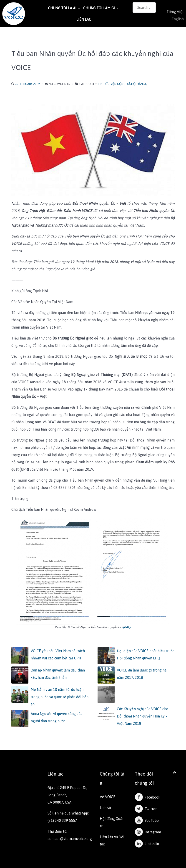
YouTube (147, 820)
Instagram (148, 832)
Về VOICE (108, 797)
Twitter (146, 809)
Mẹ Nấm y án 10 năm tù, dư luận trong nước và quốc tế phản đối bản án (60, 697)
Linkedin (147, 844)
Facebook (148, 797)
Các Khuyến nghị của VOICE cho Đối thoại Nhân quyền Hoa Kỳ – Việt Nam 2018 (143, 716)
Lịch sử (105, 808)
